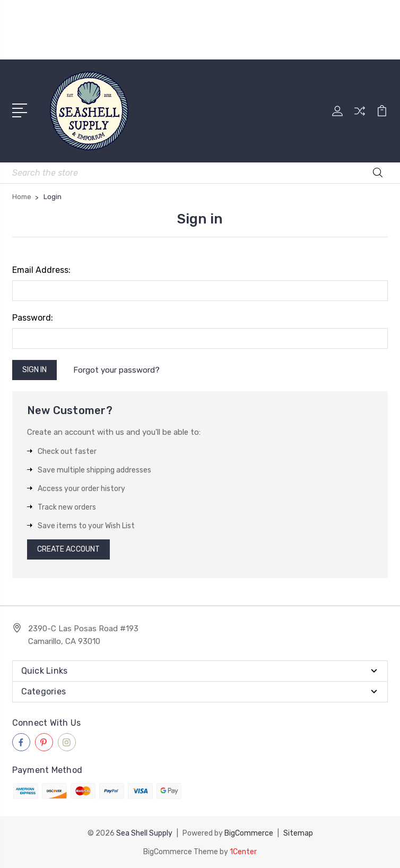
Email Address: (41, 270)
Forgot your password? (116, 370)
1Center (243, 851)
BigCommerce (249, 833)
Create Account (68, 549)
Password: (33, 318)
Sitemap (298, 833)
